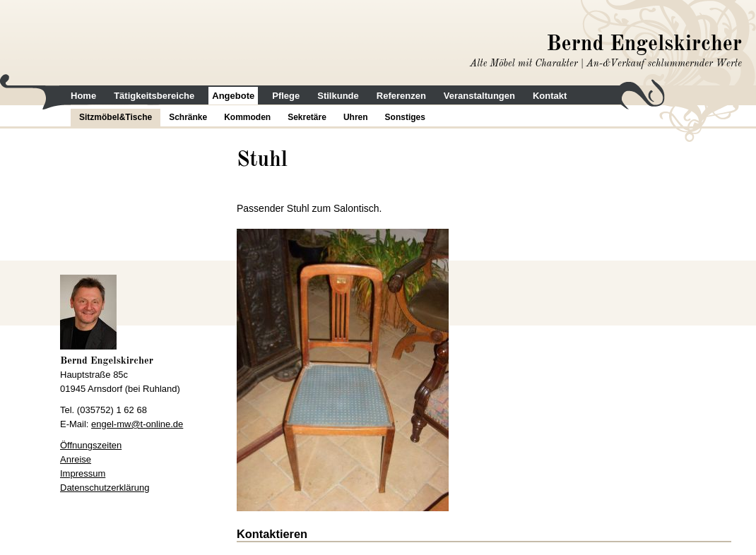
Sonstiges (405, 117)
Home (83, 96)
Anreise (76, 459)
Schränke (188, 117)
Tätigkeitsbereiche (154, 96)
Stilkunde (338, 96)
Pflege (286, 96)
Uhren (356, 117)
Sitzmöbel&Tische (116, 117)
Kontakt (550, 96)
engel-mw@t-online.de (137, 424)
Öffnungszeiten (91, 445)
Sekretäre (307, 117)
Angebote (233, 96)
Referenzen (401, 96)
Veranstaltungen (479, 96)
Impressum (83, 473)
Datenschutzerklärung (105, 488)
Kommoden (247, 117)
